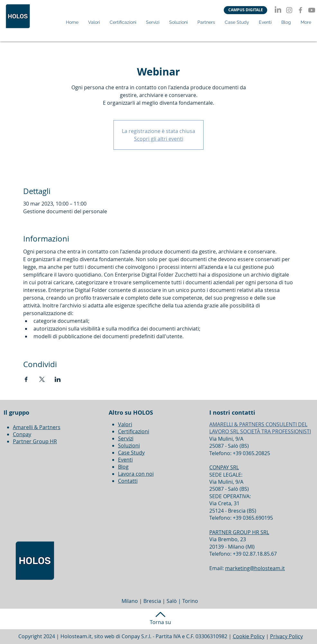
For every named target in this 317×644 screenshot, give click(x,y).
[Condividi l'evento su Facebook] (26, 379)
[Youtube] (312, 10)
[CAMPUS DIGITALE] (245, 10)
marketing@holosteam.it (255, 568)
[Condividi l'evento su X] (42, 379)
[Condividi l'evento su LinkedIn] (58, 379)
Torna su (160, 622)
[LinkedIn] (278, 10)
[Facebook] (300, 10)
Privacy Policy (286, 636)
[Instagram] (289, 10)
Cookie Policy (249, 636)
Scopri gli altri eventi (159, 139)
